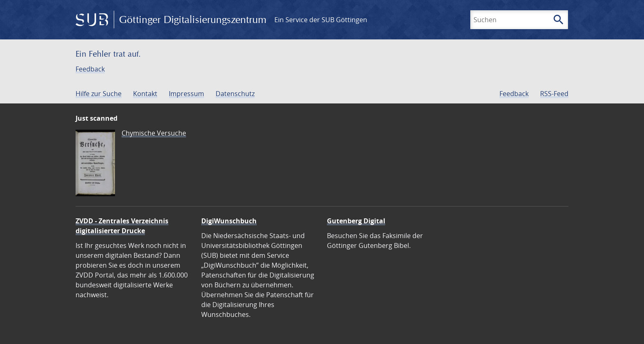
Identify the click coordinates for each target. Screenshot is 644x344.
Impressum (186, 94)
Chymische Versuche (154, 133)
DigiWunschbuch (229, 221)
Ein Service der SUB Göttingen (321, 20)
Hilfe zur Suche (99, 94)
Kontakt (145, 94)
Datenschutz (235, 94)
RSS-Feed (554, 94)
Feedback (90, 69)
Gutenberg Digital (356, 221)
